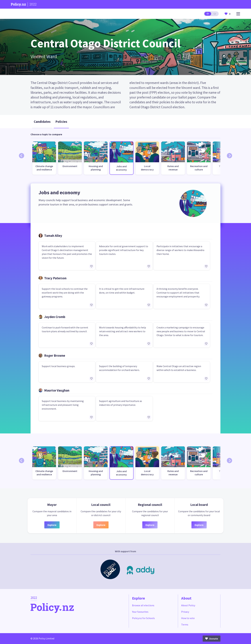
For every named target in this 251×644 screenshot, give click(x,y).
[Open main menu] (238, 14)
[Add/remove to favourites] (91, 266)
